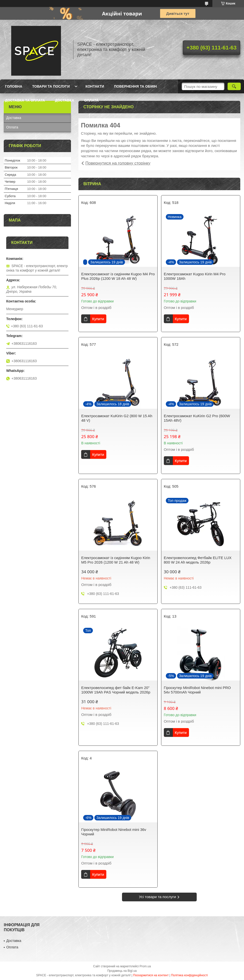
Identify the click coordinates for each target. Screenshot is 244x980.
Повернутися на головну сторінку (118, 163)
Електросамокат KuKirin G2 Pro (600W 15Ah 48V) (197, 418)
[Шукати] (234, 86)
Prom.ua (145, 966)
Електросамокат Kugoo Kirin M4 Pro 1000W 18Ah (195, 276)
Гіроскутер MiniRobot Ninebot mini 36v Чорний (114, 832)
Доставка (65, 100)
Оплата (91, 100)
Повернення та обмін (135, 86)
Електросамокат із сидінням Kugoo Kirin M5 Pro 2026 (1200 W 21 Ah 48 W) (116, 560)
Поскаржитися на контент (151, 975)
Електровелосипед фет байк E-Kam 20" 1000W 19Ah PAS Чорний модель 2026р (116, 690)
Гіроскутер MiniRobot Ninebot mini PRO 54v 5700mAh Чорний (197, 690)
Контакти (95, 86)
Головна (14, 86)
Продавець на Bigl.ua (122, 971)
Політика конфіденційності (189, 975)
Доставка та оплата (25, 100)
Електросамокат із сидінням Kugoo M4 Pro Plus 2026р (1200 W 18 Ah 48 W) (118, 276)
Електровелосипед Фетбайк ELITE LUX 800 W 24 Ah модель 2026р (198, 560)
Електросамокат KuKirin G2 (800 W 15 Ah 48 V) (117, 418)
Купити (98, 319)
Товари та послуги (51, 86)
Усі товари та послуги (157, 897)
